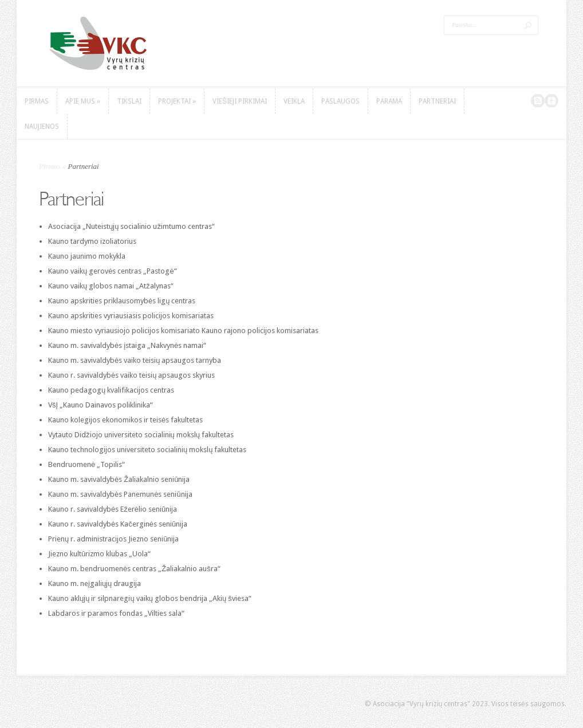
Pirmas (50, 166)
